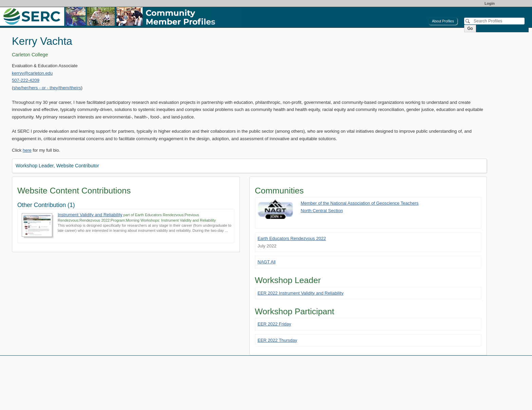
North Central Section (322, 211)
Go (470, 29)
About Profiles (443, 21)
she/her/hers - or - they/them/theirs (47, 88)
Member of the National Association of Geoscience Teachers (359, 203)
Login (490, 3)
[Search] (494, 21)
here (27, 150)
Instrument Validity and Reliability (90, 215)
